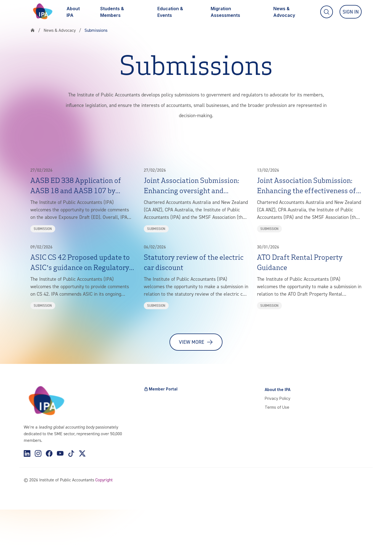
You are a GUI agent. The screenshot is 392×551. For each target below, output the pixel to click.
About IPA (73, 12)
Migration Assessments (225, 12)
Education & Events (170, 12)
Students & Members (112, 12)
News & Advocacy (284, 12)
